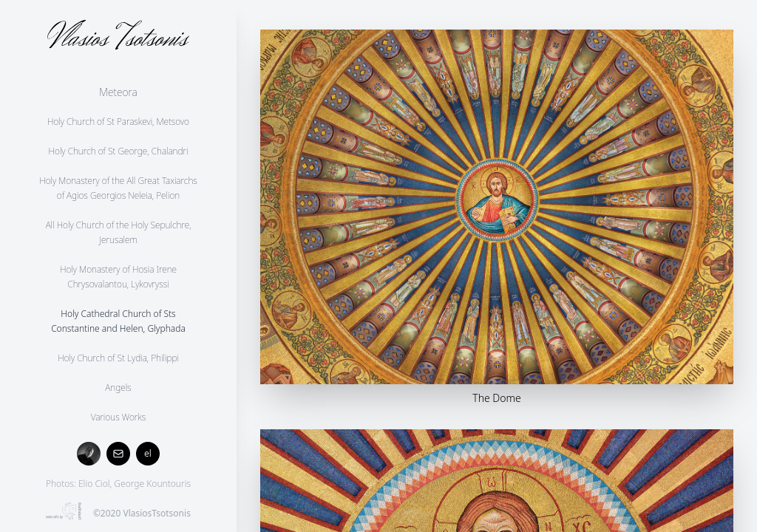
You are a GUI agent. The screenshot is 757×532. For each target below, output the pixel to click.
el (148, 453)
